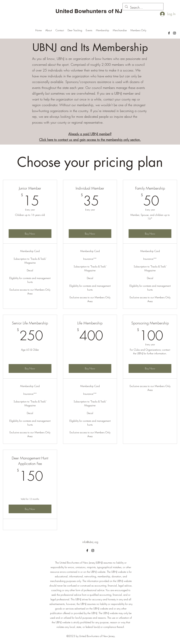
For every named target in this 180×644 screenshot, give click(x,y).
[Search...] (143, 8)
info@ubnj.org (90, 542)
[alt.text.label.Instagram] (174, 33)
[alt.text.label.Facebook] (169, 33)
